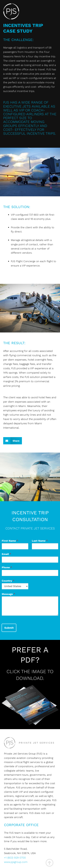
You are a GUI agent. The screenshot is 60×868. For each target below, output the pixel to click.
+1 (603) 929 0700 (15, 858)
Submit (9, 628)
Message (8, 594)
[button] (13, 441)
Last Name (40, 541)
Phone (7, 567)
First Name (10, 541)
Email (6, 554)
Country (8, 581)
